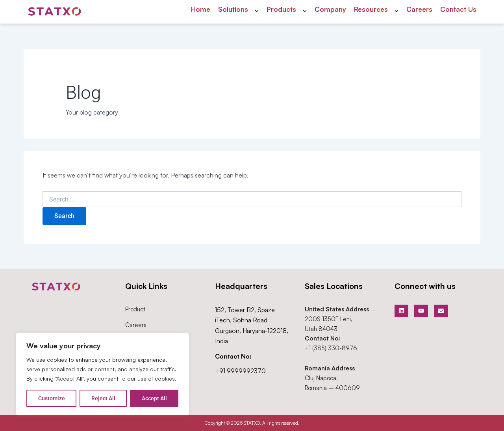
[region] (102, 374)
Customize (52, 398)
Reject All (103, 398)
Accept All (154, 398)
